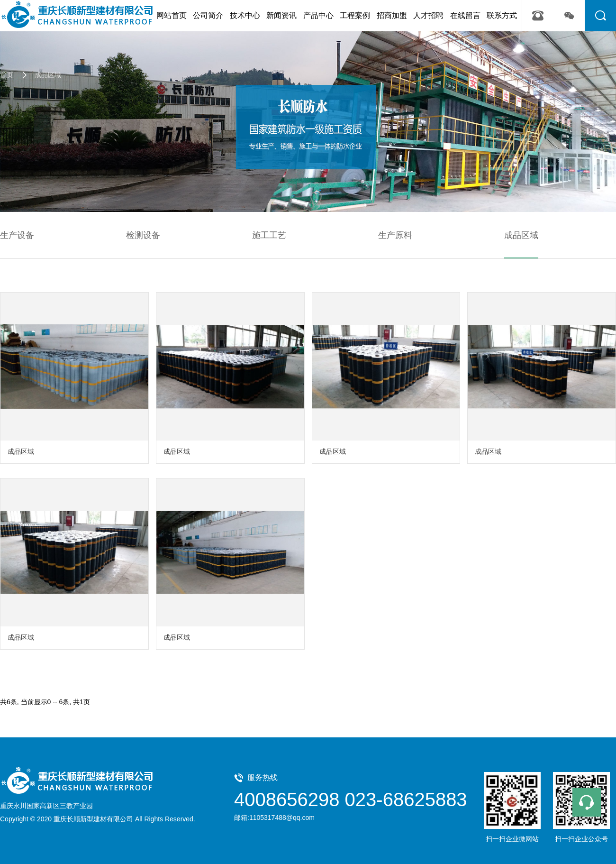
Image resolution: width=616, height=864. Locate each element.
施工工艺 (269, 235)
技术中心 (245, 15)
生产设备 (17, 235)
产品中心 (318, 15)
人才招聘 (428, 15)
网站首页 (172, 15)
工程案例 (355, 15)
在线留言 (465, 15)
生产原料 (395, 235)
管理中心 (210, 819)
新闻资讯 (281, 15)
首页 (7, 75)
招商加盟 (392, 15)
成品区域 (41, 75)
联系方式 (502, 15)
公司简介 (208, 15)
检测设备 (143, 235)
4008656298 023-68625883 (351, 800)
